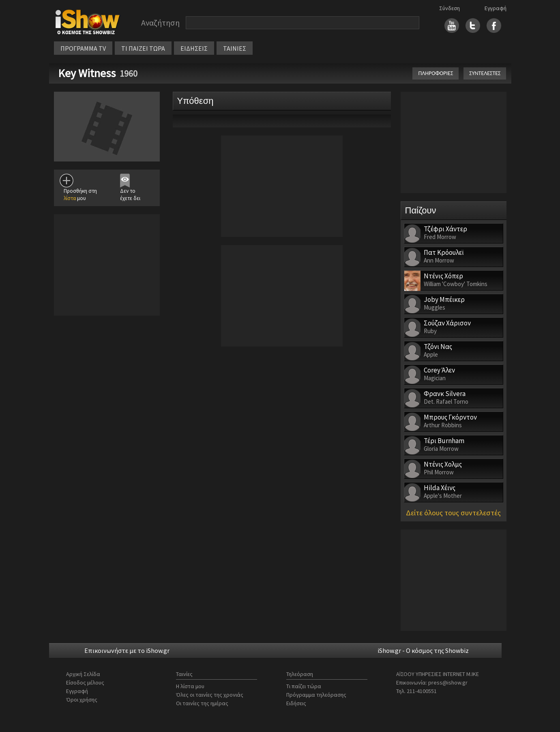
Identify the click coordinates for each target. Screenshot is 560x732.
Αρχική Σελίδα (83, 674)
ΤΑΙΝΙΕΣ (235, 48)
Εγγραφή (496, 8)
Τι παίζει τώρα (304, 686)
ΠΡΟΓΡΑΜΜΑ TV (83, 48)
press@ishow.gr (448, 682)
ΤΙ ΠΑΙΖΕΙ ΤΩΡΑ (143, 48)
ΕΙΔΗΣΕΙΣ (194, 48)
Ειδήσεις (296, 703)
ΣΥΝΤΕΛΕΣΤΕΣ (485, 73)
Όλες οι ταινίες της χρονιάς (210, 695)
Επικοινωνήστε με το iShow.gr (127, 650)
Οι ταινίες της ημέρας (202, 703)
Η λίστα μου (190, 686)
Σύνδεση (450, 8)
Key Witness (87, 73)
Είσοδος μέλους (85, 682)
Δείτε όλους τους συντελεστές (453, 513)
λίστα (70, 198)
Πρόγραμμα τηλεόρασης (316, 695)
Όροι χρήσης (82, 700)
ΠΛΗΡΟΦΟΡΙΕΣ (436, 73)
